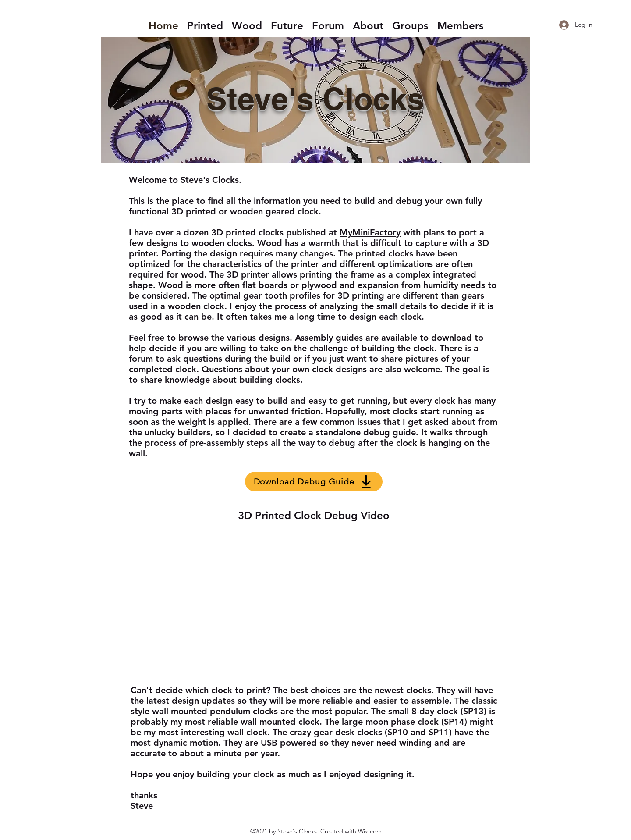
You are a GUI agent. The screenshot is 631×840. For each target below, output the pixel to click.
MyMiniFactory (370, 232)
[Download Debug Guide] (314, 482)
